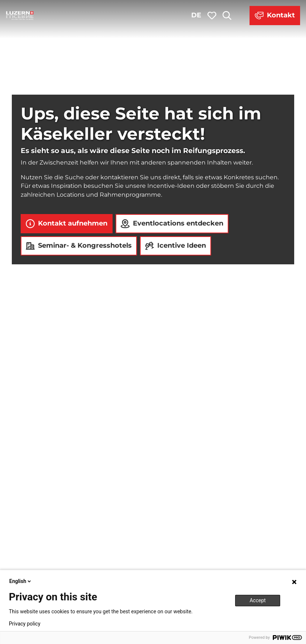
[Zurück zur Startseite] (20, 16)
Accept (258, 600)
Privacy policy (25, 624)
